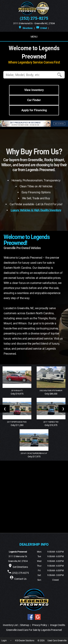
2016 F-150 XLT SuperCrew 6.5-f (34, 453)
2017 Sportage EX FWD (17, 422)
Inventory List (10, 625)
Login (4, 641)
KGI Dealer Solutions (25, 641)
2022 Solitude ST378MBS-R (51, 390)
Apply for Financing (34, 110)
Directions (25, 28)
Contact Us (20, 579)
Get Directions (20, 567)
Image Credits (58, 625)
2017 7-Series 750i (51, 422)
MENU (34, 37)
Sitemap (25, 625)
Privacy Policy (40, 625)
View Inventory (34, 90)
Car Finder (34, 100)
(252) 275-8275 (34, 18)
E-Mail (41, 28)
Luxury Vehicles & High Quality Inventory (36, 210)
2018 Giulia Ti (17, 390)
